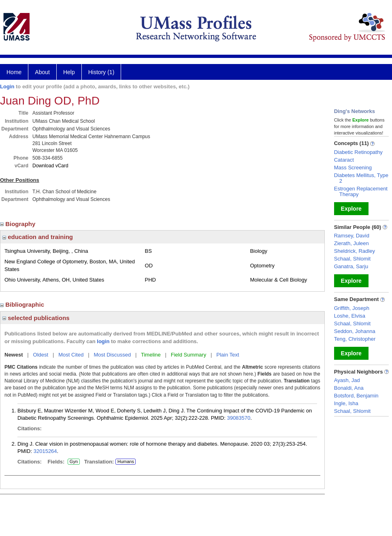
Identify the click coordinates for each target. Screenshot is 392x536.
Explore (351, 209)
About (42, 72)
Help (69, 72)
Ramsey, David (352, 236)
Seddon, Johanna (355, 331)
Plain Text (228, 355)
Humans (126, 461)
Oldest (41, 355)
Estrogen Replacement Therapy (361, 191)
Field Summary (189, 355)
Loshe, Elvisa (350, 316)
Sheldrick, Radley (355, 251)
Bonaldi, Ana (349, 388)
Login (7, 86)
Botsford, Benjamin (356, 396)
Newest (14, 355)
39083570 (239, 418)
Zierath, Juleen (352, 243)
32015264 (45, 451)
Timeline (151, 355)
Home (14, 72)
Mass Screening (353, 168)
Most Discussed (112, 355)
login (103, 341)
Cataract (344, 160)
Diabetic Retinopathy (358, 152)
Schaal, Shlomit (352, 259)
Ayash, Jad (347, 380)
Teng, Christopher (355, 339)
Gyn (74, 462)
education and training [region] (38, 237)
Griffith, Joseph (352, 308)
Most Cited (71, 355)
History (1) (101, 72)
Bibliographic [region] (23, 304)
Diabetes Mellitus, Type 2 (361, 178)
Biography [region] (19, 224)
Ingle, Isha (346, 403)
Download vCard (50, 166)
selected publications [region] (36, 318)
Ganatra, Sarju (351, 266)
